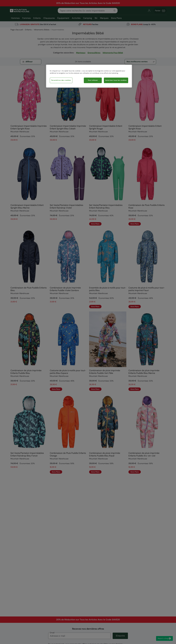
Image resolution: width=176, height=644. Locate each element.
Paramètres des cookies (61, 80)
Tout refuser (93, 80)
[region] (89, 76)
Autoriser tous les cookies (116, 80)
